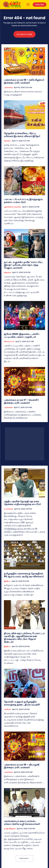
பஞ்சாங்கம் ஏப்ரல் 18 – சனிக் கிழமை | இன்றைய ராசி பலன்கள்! (24, 81)
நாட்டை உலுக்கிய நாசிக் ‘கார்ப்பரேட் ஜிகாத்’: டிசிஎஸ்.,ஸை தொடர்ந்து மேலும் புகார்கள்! (23, 265)
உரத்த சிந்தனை (10, 829)
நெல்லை (7, 141)
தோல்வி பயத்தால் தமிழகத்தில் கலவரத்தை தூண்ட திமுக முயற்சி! (22, 703)
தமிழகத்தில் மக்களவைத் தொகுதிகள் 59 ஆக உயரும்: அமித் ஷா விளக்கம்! (24, 575)
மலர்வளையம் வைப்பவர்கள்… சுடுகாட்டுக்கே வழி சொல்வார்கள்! (22, 823)
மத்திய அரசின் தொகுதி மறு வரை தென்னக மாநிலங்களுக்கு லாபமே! (22, 503)
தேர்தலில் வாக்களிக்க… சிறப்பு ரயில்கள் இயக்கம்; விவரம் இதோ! (22, 135)
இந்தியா (7, 581)
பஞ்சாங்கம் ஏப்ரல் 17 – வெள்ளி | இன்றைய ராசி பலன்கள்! (21, 401)
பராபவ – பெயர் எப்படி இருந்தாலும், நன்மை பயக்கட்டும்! (24, 201)
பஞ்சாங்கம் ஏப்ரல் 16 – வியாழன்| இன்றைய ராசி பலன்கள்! (22, 766)
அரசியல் (7, 709)
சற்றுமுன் (7, 272)
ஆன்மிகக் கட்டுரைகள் (12, 207)
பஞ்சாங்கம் (8, 88)
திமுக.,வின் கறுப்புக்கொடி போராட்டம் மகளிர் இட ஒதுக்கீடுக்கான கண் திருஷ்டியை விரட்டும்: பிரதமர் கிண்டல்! (24, 638)
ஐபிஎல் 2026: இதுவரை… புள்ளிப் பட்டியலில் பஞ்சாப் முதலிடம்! (22, 335)
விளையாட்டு (9, 342)
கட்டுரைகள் (8, 509)
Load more (24, 858)
